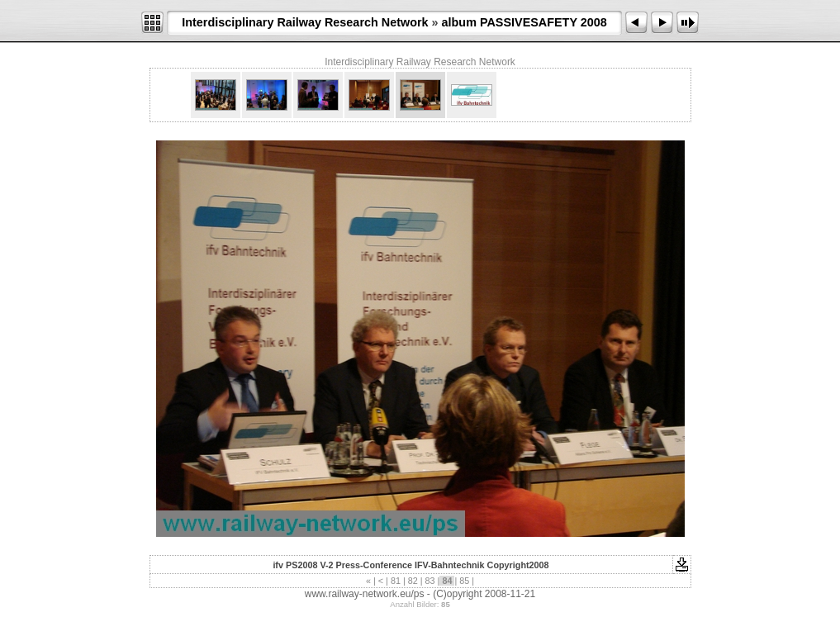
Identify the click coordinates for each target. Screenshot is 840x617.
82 (413, 581)
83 (430, 581)
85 (464, 581)
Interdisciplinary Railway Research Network (305, 22)
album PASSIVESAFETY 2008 (524, 22)
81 (396, 581)
